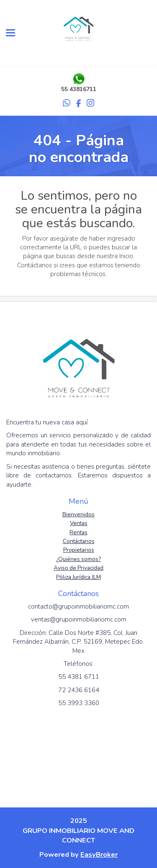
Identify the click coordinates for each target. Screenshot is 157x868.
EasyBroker (99, 854)
